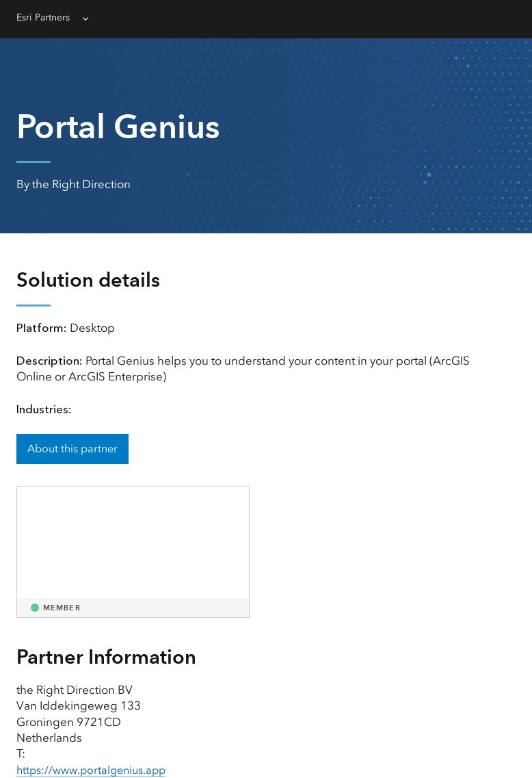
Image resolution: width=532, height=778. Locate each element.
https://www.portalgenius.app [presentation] (96, 770)
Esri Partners (46, 18)
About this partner (72, 449)
